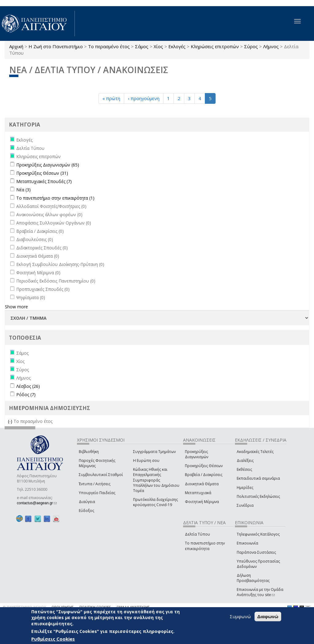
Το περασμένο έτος (109, 46)
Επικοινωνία (247, 543)
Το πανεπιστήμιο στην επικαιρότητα (205, 546)
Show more (16, 307)
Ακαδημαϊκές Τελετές (255, 452)
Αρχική (16, 46)
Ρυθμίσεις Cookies (53, 639)
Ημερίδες (245, 488)
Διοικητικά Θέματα (202, 484)
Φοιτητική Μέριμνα (202, 502)
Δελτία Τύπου (197, 534)
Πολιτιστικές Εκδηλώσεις (258, 496)
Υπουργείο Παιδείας (97, 493)
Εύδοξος (86, 511)
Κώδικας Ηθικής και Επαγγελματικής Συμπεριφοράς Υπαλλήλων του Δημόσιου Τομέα (156, 480)
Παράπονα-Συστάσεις (256, 552)
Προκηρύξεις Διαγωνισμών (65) (48, 165)
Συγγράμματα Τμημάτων (154, 452)
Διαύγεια (87, 502)
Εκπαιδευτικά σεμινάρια (258, 478)
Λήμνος (271, 46)
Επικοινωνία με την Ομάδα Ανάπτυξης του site (260, 592)
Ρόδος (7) (26, 394)
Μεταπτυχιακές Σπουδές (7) (44, 181)
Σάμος (142, 46)
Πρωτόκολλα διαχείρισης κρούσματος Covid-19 (155, 502)
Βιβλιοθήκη (89, 452)
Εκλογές (177, 46)
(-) (11, 421)
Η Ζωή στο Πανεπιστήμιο (56, 46)
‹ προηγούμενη (144, 98)
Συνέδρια (245, 505)
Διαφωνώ (268, 617)
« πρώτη (111, 98)
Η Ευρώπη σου (146, 461)
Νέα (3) (23, 190)
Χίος (158, 46)
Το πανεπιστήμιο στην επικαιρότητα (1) (55, 198)
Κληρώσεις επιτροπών (215, 46)
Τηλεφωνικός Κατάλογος (258, 534)
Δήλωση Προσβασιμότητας (253, 578)
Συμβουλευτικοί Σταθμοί (101, 475)
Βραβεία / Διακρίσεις (204, 475)
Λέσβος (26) (28, 386)
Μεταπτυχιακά (198, 493)
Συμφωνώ (240, 616)
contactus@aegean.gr (37, 503)
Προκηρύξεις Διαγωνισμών (197, 454)
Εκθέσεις (244, 469)
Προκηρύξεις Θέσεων (204, 466)
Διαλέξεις (245, 461)
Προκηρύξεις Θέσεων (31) (42, 173)
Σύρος (251, 46)
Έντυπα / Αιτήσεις (95, 484)
